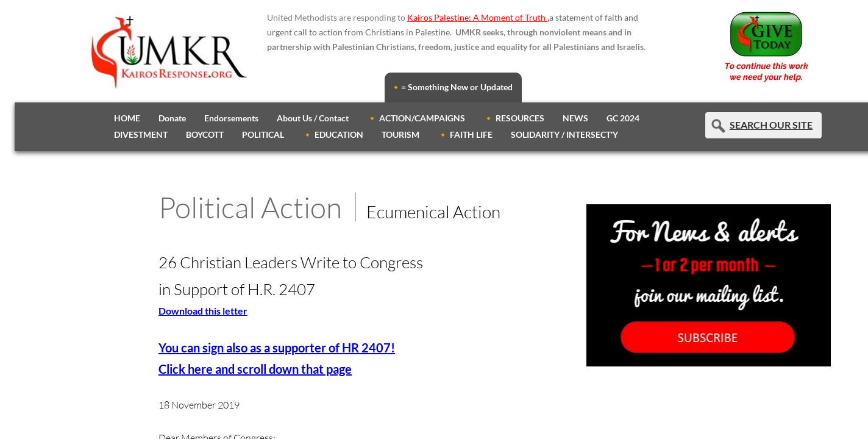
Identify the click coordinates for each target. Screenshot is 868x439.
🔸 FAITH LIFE (465, 134)
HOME (127, 118)
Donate (172, 118)
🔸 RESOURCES (514, 118)
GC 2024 (623, 118)
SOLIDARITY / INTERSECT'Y (564, 134)
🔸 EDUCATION (333, 134)
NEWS (575, 118)
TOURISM (400, 134)
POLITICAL (263, 134)
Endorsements (231, 118)
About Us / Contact (313, 118)
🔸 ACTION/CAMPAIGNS (416, 118)
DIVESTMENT (141, 134)
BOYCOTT (205, 134)
